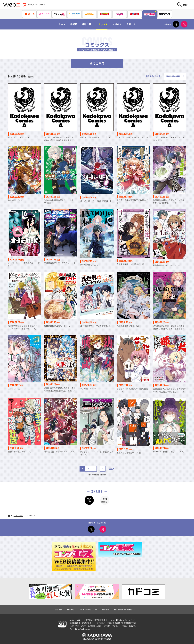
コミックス (102, 24)
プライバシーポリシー (88, 609)
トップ (59, 24)
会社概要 (58, 609)
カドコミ (134, 24)
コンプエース (18, 515)
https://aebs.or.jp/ (83, 628)
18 (102, 468)
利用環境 (105, 609)
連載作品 (85, 24)
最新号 (71, 24)
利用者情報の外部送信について (127, 609)
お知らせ (119, 24)
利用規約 (71, 609)
